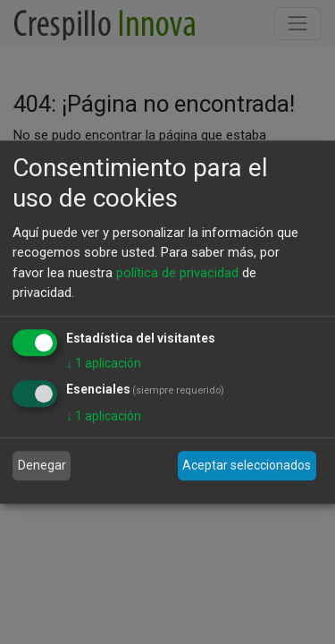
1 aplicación (104, 363)
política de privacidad (177, 273)
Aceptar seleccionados (247, 465)
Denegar (42, 465)
